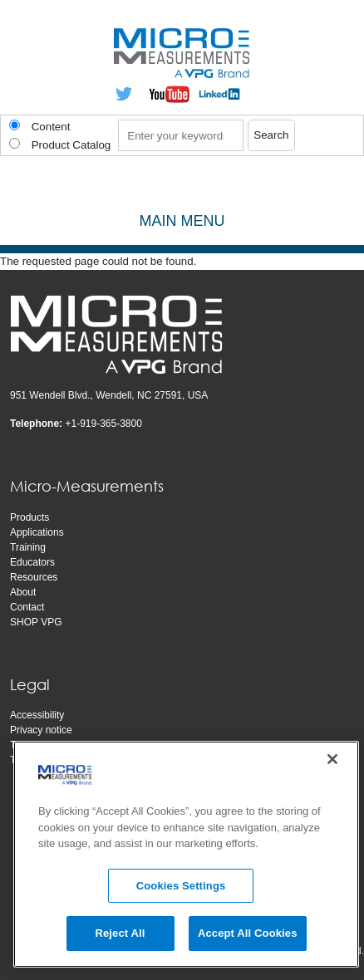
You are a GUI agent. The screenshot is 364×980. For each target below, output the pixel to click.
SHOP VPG (36, 622)
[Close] (332, 762)
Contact (27, 607)
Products (30, 517)
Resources (34, 577)
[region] (186, 857)
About (23, 592)
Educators (32, 562)
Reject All (120, 936)
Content (51, 127)
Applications (37, 532)
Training (28, 547)
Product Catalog (71, 145)
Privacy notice (41, 730)
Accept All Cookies (248, 936)
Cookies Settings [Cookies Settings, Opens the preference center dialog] (181, 888)
